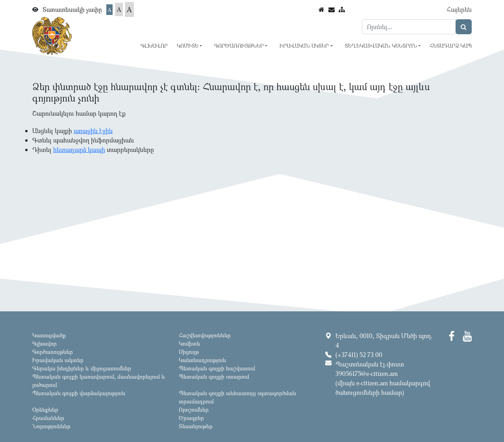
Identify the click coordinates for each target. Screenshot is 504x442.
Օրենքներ (45, 410)
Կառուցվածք (49, 335)
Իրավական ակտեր (58, 360)
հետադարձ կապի (79, 150)
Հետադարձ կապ (451, 46)
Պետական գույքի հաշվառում (217, 368)
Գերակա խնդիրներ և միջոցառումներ (82, 368)
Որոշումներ (194, 410)
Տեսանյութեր (196, 426)
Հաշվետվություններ (205, 335)
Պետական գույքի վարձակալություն (79, 393)
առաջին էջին (93, 131)
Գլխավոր (154, 46)
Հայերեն (459, 9)
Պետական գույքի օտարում (214, 376)
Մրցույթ (189, 352)
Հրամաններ (48, 418)
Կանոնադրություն (202, 360)
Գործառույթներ (53, 352)
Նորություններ (51, 426)
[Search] (409, 27)
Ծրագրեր (191, 418)
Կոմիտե (189, 343)
